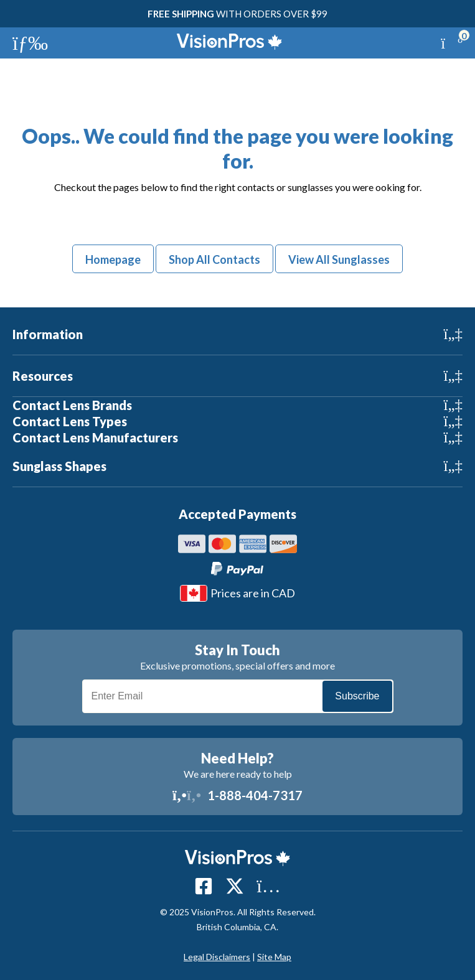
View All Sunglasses (339, 259)
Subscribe (357, 696)
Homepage (113, 259)
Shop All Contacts (214, 259)
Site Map (274, 957)
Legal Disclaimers (217, 957)
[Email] (238, 696)
